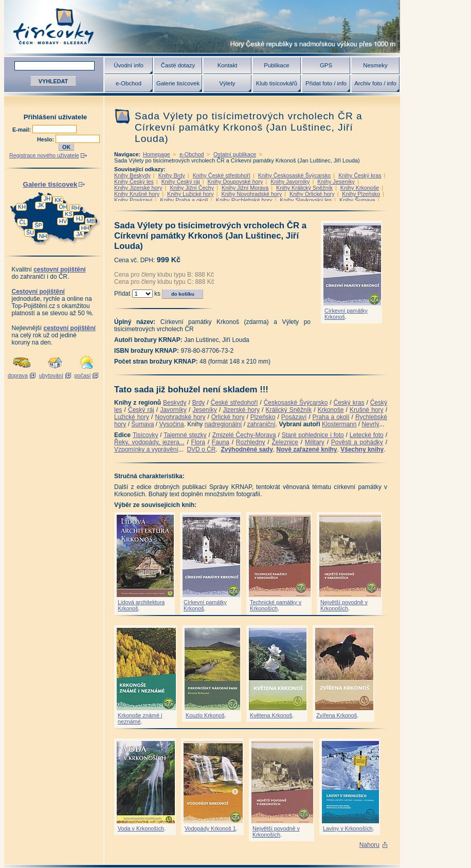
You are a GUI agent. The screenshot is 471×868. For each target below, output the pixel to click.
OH (63, 207)
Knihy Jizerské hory (138, 188)
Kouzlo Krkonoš (205, 715)
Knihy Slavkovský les (306, 200)
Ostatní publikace (235, 154)
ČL (23, 222)
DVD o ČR (201, 449)
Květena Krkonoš (271, 715)
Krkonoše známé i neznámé (140, 718)
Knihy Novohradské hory (251, 194)
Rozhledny (251, 442)
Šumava (142, 424)
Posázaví (294, 417)
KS (68, 214)
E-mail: (22, 130)
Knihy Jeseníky (336, 182)
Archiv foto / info (375, 83)
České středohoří (234, 403)
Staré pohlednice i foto (313, 435)
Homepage (157, 154)
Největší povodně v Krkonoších (344, 605)
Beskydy (175, 403)
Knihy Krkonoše (360, 188)
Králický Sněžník (289, 410)
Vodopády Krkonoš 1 (210, 828)
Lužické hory (132, 417)
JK (41, 205)
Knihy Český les (134, 182)
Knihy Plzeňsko (361, 194)
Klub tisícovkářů (277, 83)
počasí (83, 375)
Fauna (221, 442)
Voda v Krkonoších (141, 828)
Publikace (276, 65)
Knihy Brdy (172, 175)
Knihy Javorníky (290, 182)
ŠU (30, 232)
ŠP (38, 225)
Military (315, 442)
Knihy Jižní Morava (245, 188)
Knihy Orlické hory (312, 194)
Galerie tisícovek (178, 83)
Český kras (349, 403)
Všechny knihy (362, 449)
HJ (79, 219)
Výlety (227, 83)
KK (58, 200)
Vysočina (171, 424)
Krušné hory (367, 410)
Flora (198, 442)
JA (79, 234)
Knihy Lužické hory (191, 194)
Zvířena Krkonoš (337, 715)
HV (63, 221)
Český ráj (141, 410)
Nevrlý (370, 424)
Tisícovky (146, 435)
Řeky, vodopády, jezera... (149, 442)
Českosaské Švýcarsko (296, 403)
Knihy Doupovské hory (235, 182)
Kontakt (228, 65)
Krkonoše (331, 410)
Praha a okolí (331, 417)
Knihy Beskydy (132, 175)
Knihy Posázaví (133, 200)
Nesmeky (375, 65)
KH (22, 207)
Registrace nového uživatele (44, 155)
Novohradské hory (180, 417)
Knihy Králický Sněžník (304, 188)
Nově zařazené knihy (306, 449)
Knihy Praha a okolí (184, 200)
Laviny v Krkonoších (348, 828)
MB (90, 221)
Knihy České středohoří (222, 175)
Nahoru (369, 845)
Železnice (285, 442)
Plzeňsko (263, 417)
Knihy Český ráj (181, 182)
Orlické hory (228, 417)
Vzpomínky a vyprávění (146, 449)
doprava (18, 375)
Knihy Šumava (357, 200)
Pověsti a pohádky (357, 442)
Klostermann (339, 424)
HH (85, 228)
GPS (326, 65)
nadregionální (223, 424)
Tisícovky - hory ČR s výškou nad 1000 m (202, 26)
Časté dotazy (178, 65)
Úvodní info (129, 65)
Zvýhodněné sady (247, 449)
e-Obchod (129, 83)
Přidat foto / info (326, 83)
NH (43, 236)
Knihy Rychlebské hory (244, 200)
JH (47, 198)
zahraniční (261, 424)
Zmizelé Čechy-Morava (244, 435)
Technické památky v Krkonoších (276, 605)
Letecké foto (367, 435)
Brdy (199, 403)
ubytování (51, 375)
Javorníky (173, 410)
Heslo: (46, 139)
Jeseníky (204, 410)
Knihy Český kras (360, 175)
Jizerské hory (241, 410)
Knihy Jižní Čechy (192, 188)
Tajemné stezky (185, 435)
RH (76, 208)
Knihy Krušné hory (137, 194)
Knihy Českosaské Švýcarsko (295, 175)
